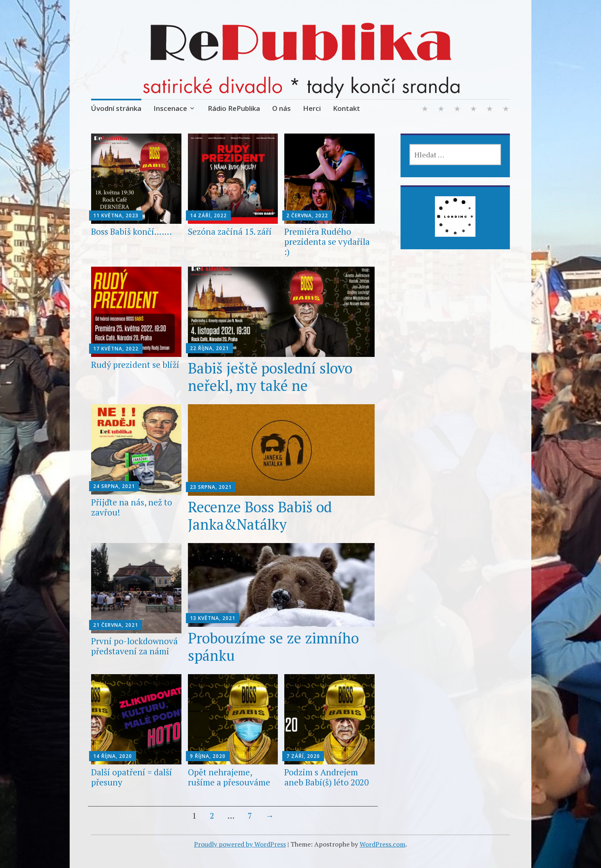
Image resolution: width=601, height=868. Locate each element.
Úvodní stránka (116, 108)
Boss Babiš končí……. (131, 231)
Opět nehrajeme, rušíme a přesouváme (229, 777)
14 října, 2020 (113, 756)
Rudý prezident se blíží (135, 365)
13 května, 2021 (213, 618)
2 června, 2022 (307, 215)
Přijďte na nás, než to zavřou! (132, 507)
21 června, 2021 (116, 625)
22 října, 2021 (209, 348)
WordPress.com (383, 844)
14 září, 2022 (208, 215)
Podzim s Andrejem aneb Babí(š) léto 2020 (326, 777)
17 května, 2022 (116, 349)
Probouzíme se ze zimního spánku (273, 647)
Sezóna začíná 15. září (230, 231)
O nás (281, 108)
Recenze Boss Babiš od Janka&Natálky (260, 516)
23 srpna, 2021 (211, 487)
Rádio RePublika (234, 108)
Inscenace (170, 108)
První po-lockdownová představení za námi (134, 646)
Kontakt (346, 108)
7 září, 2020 (303, 756)
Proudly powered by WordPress (240, 844)
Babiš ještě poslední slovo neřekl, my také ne (270, 377)
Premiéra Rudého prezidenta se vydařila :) (327, 242)
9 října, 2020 (208, 756)
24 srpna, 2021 (114, 486)
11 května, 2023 (116, 215)
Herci (312, 108)
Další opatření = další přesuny (132, 777)
